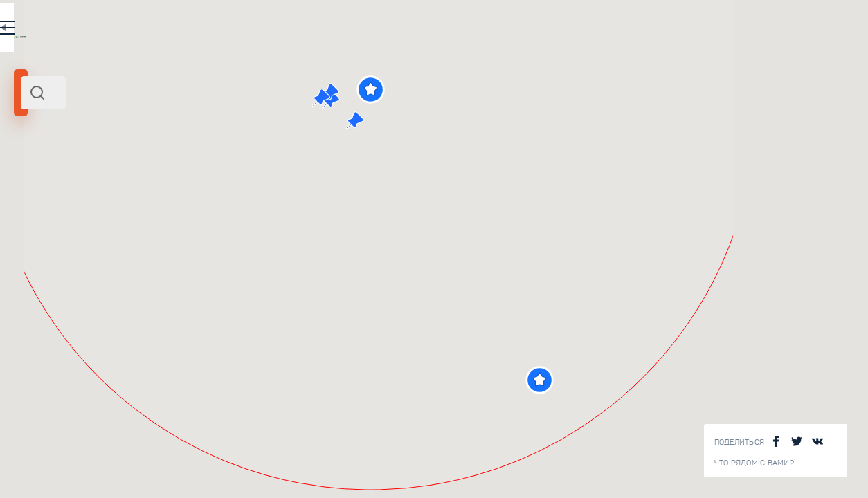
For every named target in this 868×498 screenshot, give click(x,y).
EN (304, 30)
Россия (134, 189)
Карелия (37, 189)
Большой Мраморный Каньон (225, 388)
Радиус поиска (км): (51, 228)
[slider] (51, 251)
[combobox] (187, 93)
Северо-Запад (88, 189)
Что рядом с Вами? (754, 463)
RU (274, 30)
